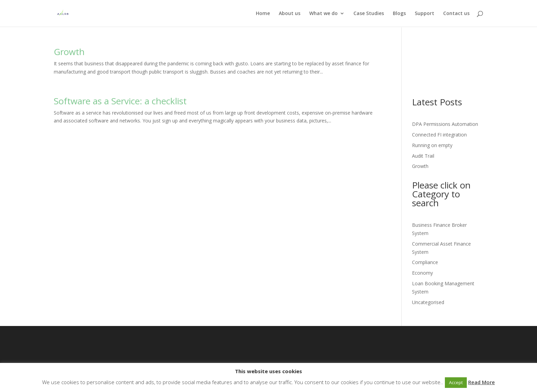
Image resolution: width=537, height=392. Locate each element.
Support (424, 14)
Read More (482, 382)
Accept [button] (456, 382)
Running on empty (432, 145)
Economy (422, 273)
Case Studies (369, 14)
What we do (323, 14)
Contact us (456, 14)
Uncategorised (428, 302)
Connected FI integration (439, 135)
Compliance (425, 262)
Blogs (399, 14)
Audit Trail (423, 156)
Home (263, 14)
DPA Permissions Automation (445, 124)
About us (290, 14)
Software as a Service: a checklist (120, 101)
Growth (69, 52)
